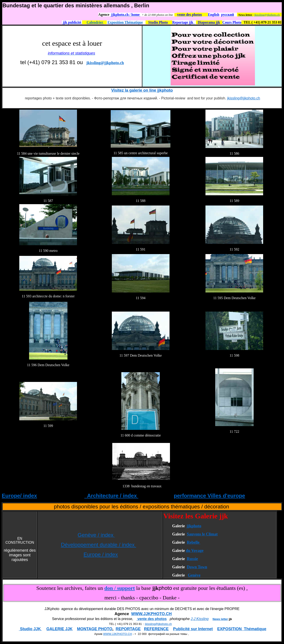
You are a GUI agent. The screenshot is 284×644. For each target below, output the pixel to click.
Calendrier (95, 22)
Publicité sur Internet (193, 629)
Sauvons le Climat (202, 534)
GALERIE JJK (59, 629)
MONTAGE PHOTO (95, 629)
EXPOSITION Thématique (242, 629)
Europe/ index (19, 496)
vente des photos (152, 619)
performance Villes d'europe (209, 496)
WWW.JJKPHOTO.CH (151, 614)
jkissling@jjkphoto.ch (267, 15)
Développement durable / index (98, 545)
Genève (194, 575)
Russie (192, 559)
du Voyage (195, 551)
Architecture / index (111, 496)
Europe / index (101, 554)
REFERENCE (156, 629)
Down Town (197, 567)
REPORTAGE (128, 629)
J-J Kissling (200, 619)
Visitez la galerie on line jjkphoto (142, 90)
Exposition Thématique (125, 22)
